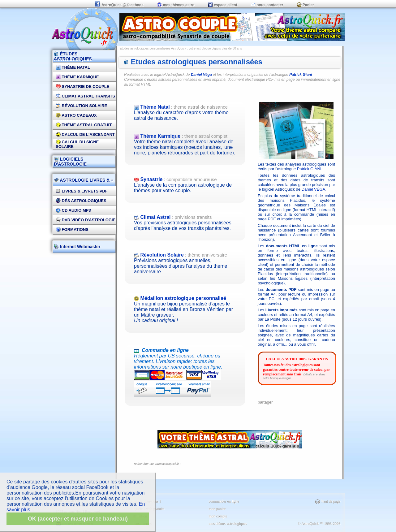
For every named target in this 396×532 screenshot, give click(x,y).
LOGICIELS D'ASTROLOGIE (70, 162)
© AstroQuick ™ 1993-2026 (319, 524)
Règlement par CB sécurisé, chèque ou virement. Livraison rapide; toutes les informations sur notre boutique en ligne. (187, 367)
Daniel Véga (201, 75)
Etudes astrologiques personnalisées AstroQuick (153, 48)
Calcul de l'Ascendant (85, 134)
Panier (305, 5)
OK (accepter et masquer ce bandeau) (78, 519)
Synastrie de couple (82, 87)
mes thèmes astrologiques (228, 524)
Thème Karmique (77, 77)
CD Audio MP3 (73, 210)
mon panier (217, 509)
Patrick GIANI (309, 169)
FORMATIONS (72, 229)
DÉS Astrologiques (81, 201)
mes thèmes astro (176, 5)
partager (265, 402)
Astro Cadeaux (76, 115)
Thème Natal (73, 67)
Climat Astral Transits (85, 96)
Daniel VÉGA (314, 189)
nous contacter (267, 5)
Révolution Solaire (81, 106)
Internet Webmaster (80, 247)
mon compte (218, 516)
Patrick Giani (301, 75)
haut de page (327, 501)
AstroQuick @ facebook (119, 5)
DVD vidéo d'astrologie (86, 220)
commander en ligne (224, 501)
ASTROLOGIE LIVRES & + (84, 180)
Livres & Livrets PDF (82, 191)
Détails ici (309, 374)
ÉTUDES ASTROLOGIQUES (73, 56)
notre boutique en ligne (277, 378)
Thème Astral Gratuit (84, 125)
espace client (223, 5)
